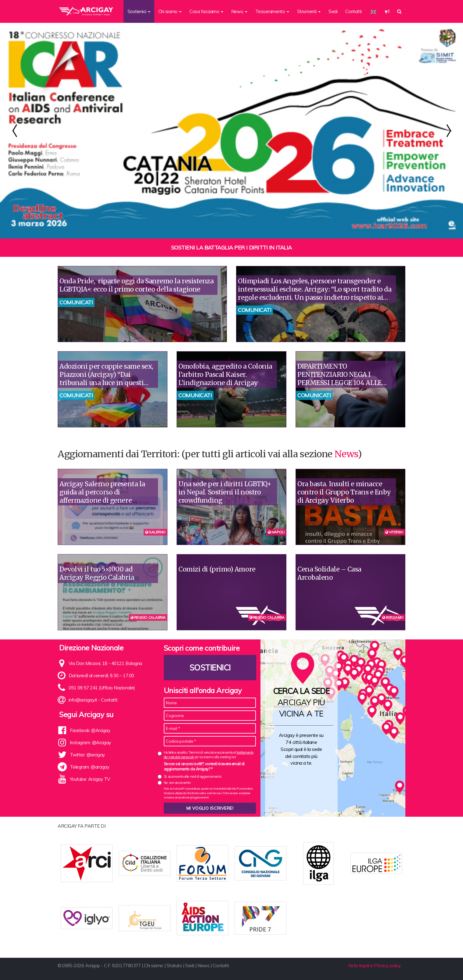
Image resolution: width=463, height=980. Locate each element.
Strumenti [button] (309, 11)
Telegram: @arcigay (90, 767)
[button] (387, 11)
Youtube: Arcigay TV (90, 779)
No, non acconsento (177, 783)
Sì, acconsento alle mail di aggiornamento (193, 777)
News (346, 454)
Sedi (333, 11)
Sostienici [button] (139, 11)
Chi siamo (154, 966)
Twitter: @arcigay (87, 755)
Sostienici (210, 668)
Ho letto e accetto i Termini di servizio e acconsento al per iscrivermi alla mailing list (209, 755)
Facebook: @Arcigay (90, 730)
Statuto (174, 966)
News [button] (239, 11)
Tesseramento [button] (272, 11)
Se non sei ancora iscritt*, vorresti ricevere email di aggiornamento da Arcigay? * (204, 766)
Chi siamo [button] (170, 11)
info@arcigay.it (83, 700)
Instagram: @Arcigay (90, 743)
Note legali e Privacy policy (374, 966)
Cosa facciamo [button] (206, 11)
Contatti (353, 11)
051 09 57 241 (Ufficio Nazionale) (102, 688)
